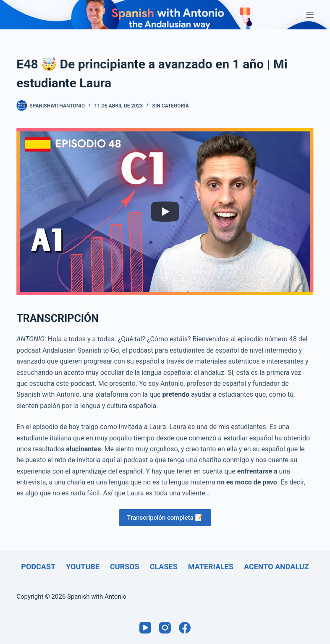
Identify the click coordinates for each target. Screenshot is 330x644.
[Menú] (310, 15)
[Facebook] (185, 628)
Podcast (38, 567)
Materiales (211, 567)
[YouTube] (145, 628)
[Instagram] (165, 628)
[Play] (165, 212)
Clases (164, 567)
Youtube (83, 567)
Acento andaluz (276, 567)
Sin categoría (171, 106)
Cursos (125, 567)
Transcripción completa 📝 (165, 518)
